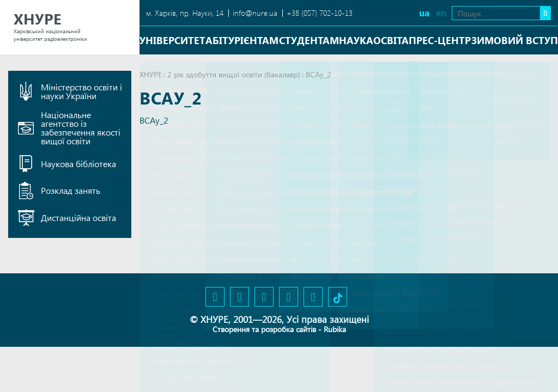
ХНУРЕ (151, 74)
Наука (356, 40)
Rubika (335, 329)
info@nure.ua (255, 13)
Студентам (309, 40)
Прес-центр (440, 40)
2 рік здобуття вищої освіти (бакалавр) (234, 74)
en (437, 13)
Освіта (391, 40)
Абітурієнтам (242, 40)
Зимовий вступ (515, 40)
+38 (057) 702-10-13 (320, 13)
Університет (172, 40)
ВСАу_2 (154, 120)
